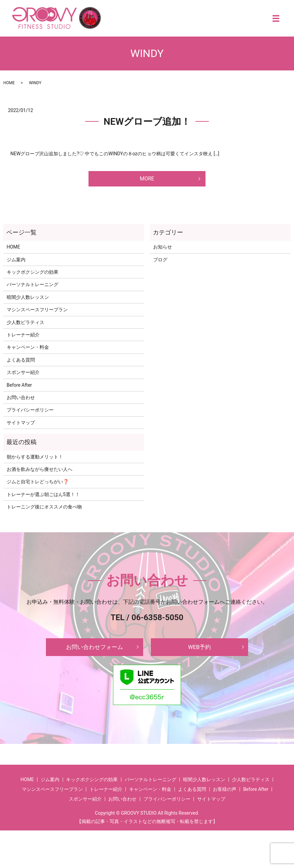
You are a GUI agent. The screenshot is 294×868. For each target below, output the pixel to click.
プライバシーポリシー (30, 412)
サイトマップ (21, 425)
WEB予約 (199, 650)
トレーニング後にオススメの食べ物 (44, 509)
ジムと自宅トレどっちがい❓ (38, 484)
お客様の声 (225, 793)
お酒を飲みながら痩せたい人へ (40, 471)
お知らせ (163, 249)
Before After (19, 387)
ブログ (160, 262)
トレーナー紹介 (23, 337)
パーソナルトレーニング (33, 286)
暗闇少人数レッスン (28, 299)
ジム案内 (16, 262)
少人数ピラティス (25, 324)
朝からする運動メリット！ (35, 459)
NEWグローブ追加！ (147, 122)
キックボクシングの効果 (33, 274)
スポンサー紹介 (23, 374)
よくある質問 (21, 362)
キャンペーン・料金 (28, 349)
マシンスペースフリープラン (37, 312)
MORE (147, 180)
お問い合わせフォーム (95, 650)
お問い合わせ (21, 399)
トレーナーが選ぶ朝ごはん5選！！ (43, 496)
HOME (9, 83)
